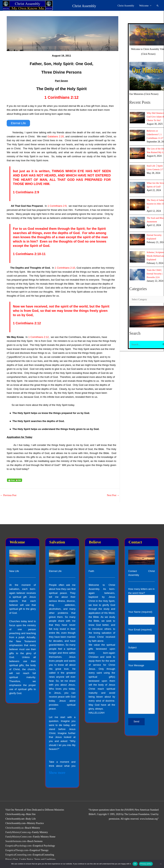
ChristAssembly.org (15, 814)
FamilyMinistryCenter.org (18, 832)
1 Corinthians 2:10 (65, 268)
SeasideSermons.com (16, 841)
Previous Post (8, 495)
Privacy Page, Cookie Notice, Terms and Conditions (31, 859)
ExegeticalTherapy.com (17, 850)
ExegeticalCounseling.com (18, 855)
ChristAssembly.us (14, 828)
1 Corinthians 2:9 (26, 192)
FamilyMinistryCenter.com (19, 837)
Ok (135, 864)
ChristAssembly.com (15, 823)
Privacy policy (146, 864)
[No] (161, 864)
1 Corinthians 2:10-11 (29, 254)
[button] (158, 6)
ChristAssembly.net (15, 819)
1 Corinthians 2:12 (61, 97)
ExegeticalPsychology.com (18, 846)
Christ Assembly (65, 6)
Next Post (113, 495)
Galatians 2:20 (56, 136)
